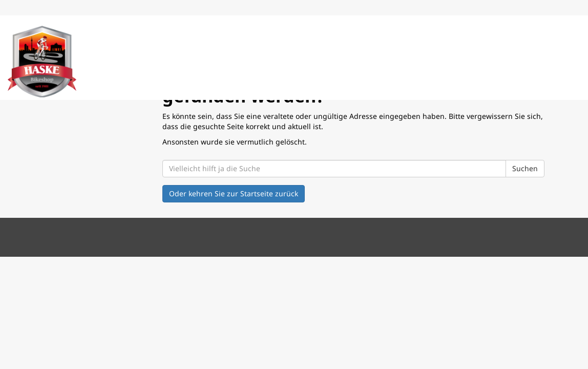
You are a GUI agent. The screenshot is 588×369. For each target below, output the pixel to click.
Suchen (525, 168)
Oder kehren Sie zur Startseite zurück (234, 193)
